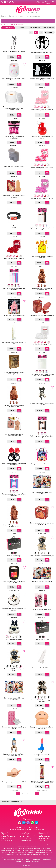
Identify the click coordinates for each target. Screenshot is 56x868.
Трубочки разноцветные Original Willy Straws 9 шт (14, 283)
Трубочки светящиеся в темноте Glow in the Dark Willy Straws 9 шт (42, 368)
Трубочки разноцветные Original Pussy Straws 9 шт (14, 485)
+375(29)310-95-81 (7, 824)
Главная (4, 16)
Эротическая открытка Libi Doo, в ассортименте (42, 570)
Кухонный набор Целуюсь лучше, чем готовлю (42, 252)
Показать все (49, 32)
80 (41, 32)
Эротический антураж (16, 16)
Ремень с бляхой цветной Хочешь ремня (14, 223)
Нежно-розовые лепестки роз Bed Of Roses (42, 109)
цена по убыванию (35, 28)
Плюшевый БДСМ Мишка (14, 626)
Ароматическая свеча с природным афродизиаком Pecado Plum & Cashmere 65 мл (14, 107)
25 (31, 32)
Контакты (28, 856)
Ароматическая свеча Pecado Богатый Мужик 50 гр (14, 78)
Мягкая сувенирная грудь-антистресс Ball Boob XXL (42, 513)
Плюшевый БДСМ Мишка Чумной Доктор (14, 656)
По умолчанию (8, 28)
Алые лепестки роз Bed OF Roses (14, 254)
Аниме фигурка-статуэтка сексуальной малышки (14, 597)
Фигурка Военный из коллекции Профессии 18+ (14, 398)
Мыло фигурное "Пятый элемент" (14, 163)
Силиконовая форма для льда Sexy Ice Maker (14, 713)
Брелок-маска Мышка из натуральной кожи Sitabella (14, 455)
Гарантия (28, 852)
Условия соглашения (28, 863)
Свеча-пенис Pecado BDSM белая (42, 654)
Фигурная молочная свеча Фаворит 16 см (14, 336)
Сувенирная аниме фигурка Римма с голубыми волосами (14, 739)
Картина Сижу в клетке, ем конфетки (14, 309)
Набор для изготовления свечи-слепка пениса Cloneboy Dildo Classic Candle (42, 766)
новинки (21, 28)
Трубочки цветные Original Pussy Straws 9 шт (42, 428)
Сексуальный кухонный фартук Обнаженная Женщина (14, 426)
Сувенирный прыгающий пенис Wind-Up (42, 309)
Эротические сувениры (33, 16)
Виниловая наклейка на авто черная (42, 52)
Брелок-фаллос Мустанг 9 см (42, 739)
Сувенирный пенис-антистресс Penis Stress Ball (14, 193)
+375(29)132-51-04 (25, 824)
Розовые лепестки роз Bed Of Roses (42, 195)
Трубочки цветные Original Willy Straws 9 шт (42, 224)
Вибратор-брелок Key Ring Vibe (42, 597)
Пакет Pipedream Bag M (14, 545)
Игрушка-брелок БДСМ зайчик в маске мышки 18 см (42, 396)
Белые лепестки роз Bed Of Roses (42, 338)
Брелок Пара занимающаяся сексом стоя (14, 52)
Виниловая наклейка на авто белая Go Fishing (42, 78)
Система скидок (28, 859)
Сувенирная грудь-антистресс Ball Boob (14, 766)
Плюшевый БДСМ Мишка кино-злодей (42, 545)
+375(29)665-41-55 (44, 824)
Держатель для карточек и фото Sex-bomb (42, 135)
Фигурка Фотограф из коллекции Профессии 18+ (42, 283)
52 (36, 32)
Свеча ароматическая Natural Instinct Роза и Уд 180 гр (14, 570)
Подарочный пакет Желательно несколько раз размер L (14, 366)
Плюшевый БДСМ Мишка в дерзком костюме (42, 686)
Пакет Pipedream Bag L (42, 626)
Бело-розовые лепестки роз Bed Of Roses (42, 165)
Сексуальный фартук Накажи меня (42, 455)
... (32, 777)
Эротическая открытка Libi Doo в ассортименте (42, 483)
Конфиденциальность (28, 861)
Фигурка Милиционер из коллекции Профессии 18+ (14, 515)
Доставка (28, 854)
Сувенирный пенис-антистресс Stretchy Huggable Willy (42, 713)
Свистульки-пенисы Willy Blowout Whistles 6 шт (14, 135)
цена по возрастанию (48, 28)
